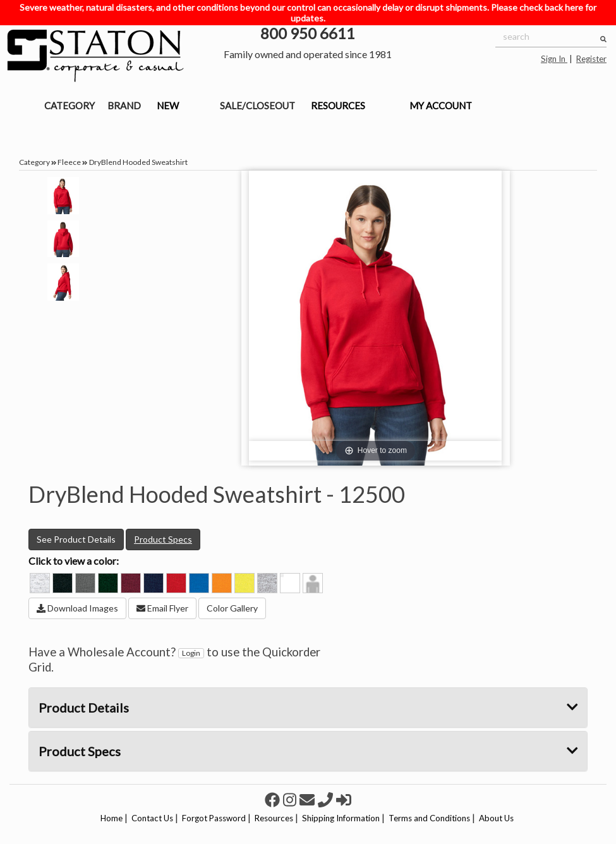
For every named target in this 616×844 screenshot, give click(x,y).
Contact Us (152, 818)
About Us (496, 818)
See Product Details (76, 539)
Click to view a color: (74, 561)
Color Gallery (232, 608)
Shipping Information (341, 818)
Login (191, 653)
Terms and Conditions (429, 818)
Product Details (308, 708)
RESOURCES (338, 105)
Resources (274, 818)
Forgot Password (214, 818)
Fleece (69, 162)
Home (112, 818)
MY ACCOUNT (441, 105)
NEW (168, 105)
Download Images (77, 608)
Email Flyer (162, 608)
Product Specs (163, 539)
